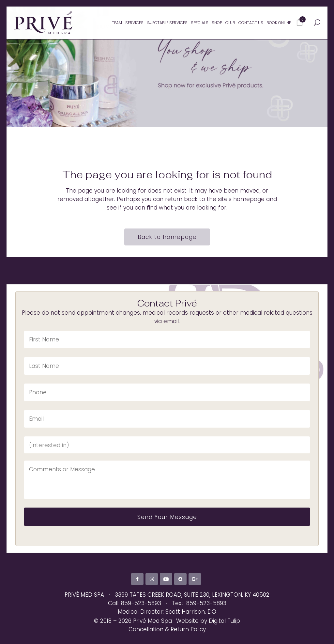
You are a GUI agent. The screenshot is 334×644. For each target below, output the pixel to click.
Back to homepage (167, 237)
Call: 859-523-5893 (135, 610)
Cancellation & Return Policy (167, 636)
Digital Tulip (224, 628)
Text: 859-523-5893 (199, 610)
